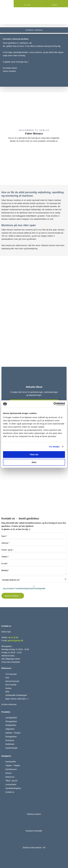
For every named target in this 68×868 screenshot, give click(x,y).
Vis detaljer (54, 447)
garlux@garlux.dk (15, 641)
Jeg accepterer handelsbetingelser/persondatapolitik (24, 588)
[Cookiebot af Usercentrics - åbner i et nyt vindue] (53, 404)
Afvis (34, 462)
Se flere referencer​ (9, 704)
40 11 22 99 (13, 637)
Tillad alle (34, 454)
